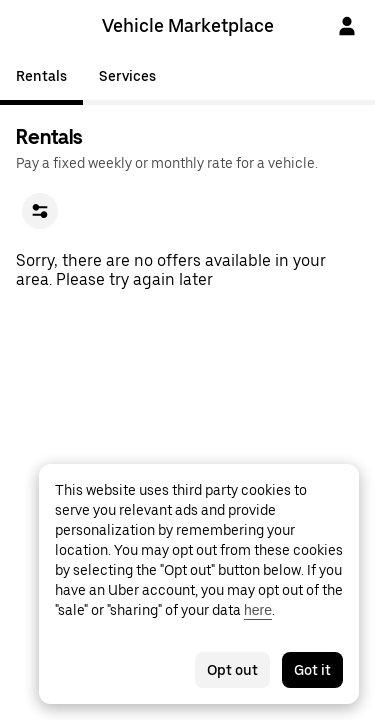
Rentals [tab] (41, 76)
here (258, 610)
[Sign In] (347, 26)
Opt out (232, 670)
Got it (312, 670)
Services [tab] (127, 76)
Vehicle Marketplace (188, 25)
